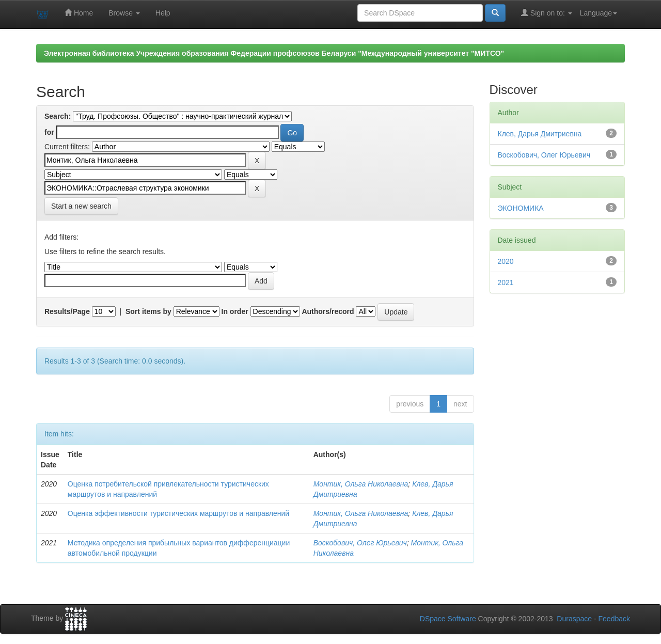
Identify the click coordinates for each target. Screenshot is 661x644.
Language (599, 13)
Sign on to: (547, 13)
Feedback (614, 619)
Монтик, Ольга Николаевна (361, 484)
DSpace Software (448, 619)
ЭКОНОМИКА (521, 208)
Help (163, 13)
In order (235, 311)
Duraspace (574, 619)
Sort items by (148, 311)
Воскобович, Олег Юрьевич (360, 543)
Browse (124, 13)
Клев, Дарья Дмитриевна (540, 134)
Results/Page (67, 311)
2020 (506, 261)
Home (79, 13)
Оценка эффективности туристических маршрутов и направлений (178, 513)
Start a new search (81, 206)
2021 (506, 282)
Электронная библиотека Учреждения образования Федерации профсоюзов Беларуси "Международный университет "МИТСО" (274, 53)
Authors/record (328, 311)
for (49, 132)
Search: (58, 116)
